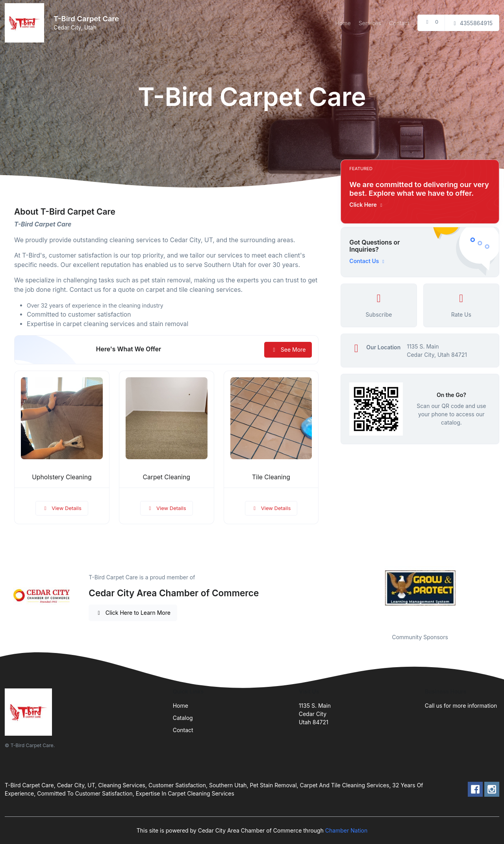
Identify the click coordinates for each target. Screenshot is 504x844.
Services (370, 23)
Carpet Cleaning (166, 477)
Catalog (183, 718)
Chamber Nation (346, 830)
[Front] (26, 23)
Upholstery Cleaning (62, 477)
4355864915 (472, 23)
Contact (399, 23)
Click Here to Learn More (133, 613)
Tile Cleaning (271, 477)
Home (343, 23)
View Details (62, 508)
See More (288, 350)
